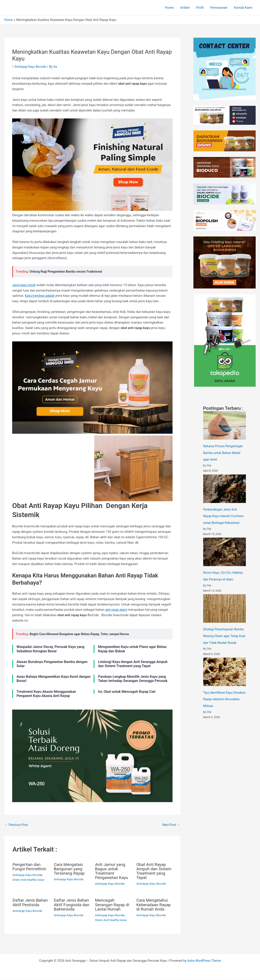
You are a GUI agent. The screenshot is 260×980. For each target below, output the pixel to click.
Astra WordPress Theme (204, 961)
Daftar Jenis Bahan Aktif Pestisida (24, 905)
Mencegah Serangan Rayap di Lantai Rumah (113, 905)
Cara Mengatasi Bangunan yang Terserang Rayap (70, 869)
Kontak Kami (243, 8)
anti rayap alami (117, 610)
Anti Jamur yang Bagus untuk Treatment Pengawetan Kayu (112, 871)
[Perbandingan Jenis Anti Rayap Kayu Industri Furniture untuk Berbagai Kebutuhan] (225, 488)
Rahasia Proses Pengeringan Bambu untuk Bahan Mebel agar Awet (224, 453)
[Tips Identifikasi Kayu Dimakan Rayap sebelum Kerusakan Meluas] (225, 677)
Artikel (185, 8)
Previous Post (17, 825)
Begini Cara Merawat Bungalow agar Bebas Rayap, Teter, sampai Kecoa (82, 634)
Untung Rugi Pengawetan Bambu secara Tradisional (67, 272)
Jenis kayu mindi (24, 285)
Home (169, 8)
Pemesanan (219, 8)
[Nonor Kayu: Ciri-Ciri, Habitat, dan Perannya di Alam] (225, 551)
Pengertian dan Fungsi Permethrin (30, 867)
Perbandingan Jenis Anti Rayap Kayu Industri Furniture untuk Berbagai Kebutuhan (224, 515)
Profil (200, 8)
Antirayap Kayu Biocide (31, 66)
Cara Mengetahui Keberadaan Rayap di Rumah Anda (153, 907)
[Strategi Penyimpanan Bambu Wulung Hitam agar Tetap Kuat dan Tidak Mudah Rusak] (225, 607)
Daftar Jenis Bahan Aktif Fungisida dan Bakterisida (67, 907)
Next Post (171, 825)
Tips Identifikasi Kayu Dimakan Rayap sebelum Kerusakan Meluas (221, 704)
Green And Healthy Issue (29, 880)
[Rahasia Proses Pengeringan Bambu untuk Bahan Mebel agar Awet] (225, 425)
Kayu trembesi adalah (40, 296)
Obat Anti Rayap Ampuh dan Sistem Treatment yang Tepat (153, 871)
